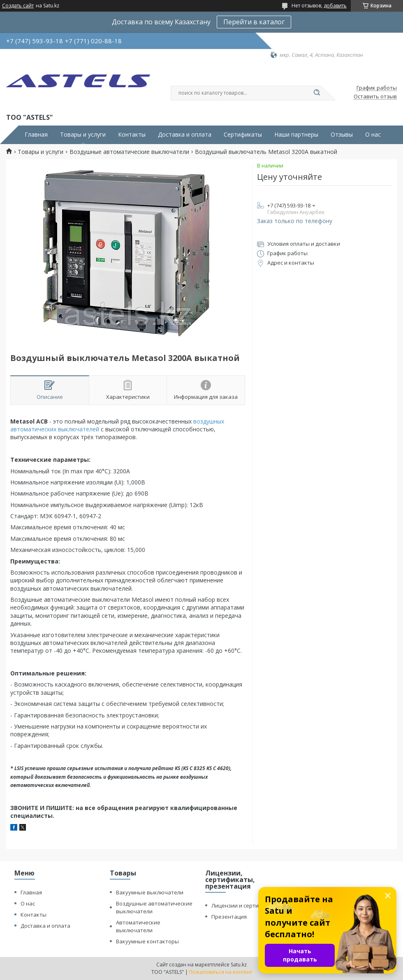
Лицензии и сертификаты (245, 906)
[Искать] (317, 93)
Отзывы (342, 135)
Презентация (229, 917)
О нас (373, 135)
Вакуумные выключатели (150, 892)
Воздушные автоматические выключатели (129, 152)
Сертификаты (243, 135)
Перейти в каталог (254, 22)
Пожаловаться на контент (221, 972)
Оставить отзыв (375, 97)
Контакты (132, 135)
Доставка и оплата (185, 135)
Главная (36, 135)
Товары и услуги (83, 135)
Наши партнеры (296, 135)
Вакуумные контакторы (147, 941)
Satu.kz (239, 965)
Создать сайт (18, 6)
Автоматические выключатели (138, 926)
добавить (335, 6)
